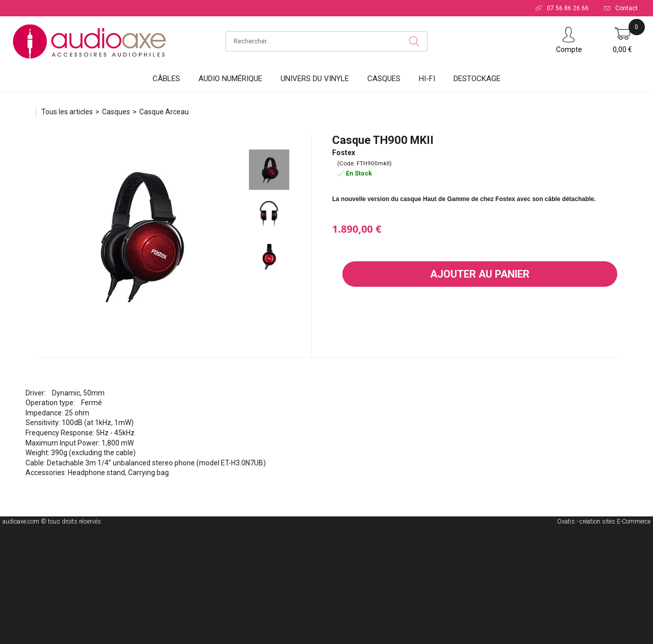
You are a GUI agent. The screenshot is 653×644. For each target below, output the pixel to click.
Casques (384, 79)
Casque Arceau (164, 112)
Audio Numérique (230, 79)
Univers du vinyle (315, 79)
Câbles (166, 79)
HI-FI (427, 79)
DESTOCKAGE (477, 79)
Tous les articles (67, 112)
